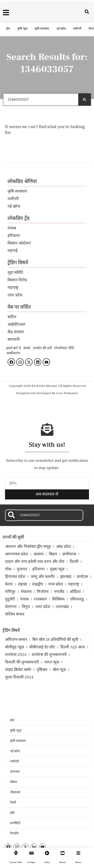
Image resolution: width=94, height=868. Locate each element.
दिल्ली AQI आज (73, 647)
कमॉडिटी (15, 823)
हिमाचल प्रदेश (15, 577)
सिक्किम (58, 599)
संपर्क (27, 348)
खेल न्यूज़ (59, 670)
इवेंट (13, 813)
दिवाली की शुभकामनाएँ (22, 662)
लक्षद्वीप (38, 584)
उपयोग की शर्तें (42, 348)
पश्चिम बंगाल (15, 614)
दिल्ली (74, 562)
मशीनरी (77, 29)
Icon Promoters (67, 393)
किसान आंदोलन (19, 243)
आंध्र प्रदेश (64, 547)
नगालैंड (59, 592)
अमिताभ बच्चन (16, 640)
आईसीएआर (16, 324)
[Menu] (78, 853)
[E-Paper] (31, 853)
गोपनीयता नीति (64, 348)
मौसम (14, 782)
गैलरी (13, 803)
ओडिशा (75, 592)
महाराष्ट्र (13, 288)
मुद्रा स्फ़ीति (15, 273)
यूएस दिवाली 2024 (19, 677)
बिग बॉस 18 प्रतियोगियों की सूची (55, 640)
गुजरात (22, 569)
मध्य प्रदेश (56, 584)
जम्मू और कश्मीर (43, 577)
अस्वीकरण (13, 353)
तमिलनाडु (77, 599)
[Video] (47, 853)
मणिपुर (10, 592)
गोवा (8, 569)
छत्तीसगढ (69, 554)
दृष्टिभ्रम (42, 670)
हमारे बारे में (14, 348)
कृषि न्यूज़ (22, 29)
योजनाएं (15, 772)
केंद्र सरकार (16, 332)
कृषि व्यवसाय (42, 29)
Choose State (16, 862)
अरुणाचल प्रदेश (17, 554)
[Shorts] (63, 853)
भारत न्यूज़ (52, 662)
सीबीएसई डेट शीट (42, 647)
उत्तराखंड (62, 607)
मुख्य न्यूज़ (57, 569)
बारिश (12, 317)
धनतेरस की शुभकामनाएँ (49, 655)
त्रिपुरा (26, 607)
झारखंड (66, 577)
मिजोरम (43, 592)
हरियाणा (14, 236)
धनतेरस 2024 (16, 655)
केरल (9, 584)
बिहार (53, 554)
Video (47, 862)
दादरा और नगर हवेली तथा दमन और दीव (35, 562)
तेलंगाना (11, 607)
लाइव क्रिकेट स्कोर (18, 670)
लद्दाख (22, 584)
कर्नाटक (82, 577)
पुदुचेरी (10, 599)
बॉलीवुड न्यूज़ (15, 647)
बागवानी (14, 339)
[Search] (84, 100)
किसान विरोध (17, 280)
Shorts (63, 862)
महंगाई (13, 251)
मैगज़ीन (14, 833)
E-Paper (31, 862)
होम (8, 29)
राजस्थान (40, 599)
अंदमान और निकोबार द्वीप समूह (28, 547)
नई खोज (61, 29)
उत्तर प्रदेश (15, 295)
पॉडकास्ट (15, 792)
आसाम (38, 554)
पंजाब (12, 228)
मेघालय (26, 592)
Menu (78, 862)
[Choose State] (16, 853)
